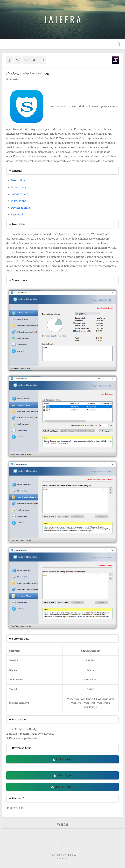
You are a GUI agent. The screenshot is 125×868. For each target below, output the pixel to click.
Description (18, 180)
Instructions (19, 201)
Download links (21, 208)
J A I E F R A (62, 19)
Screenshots (18, 187)
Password (17, 214)
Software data (20, 194)
